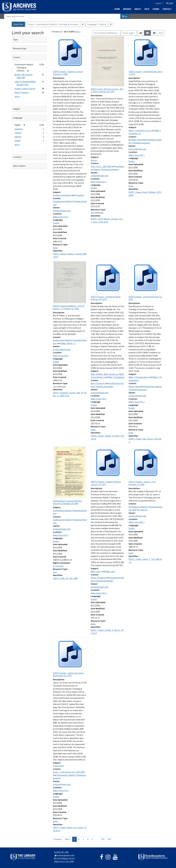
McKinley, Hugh (135, 140)
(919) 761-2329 (61, 852)
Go (125, 16)
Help (147, 9)
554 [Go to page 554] (109, 839)
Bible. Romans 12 (111, 374)
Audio (55, 248)
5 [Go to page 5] (92, 839)
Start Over (18, 24)
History (94, 160)
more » (17, 96)
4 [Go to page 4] (88, 839)
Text (93, 213)
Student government (62, 195)
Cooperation (58, 766)
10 (128, 33)
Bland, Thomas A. (22, 92)
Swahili (17, 141)
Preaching (79, 195)
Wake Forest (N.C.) (61, 217)
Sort (105, 33)
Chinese (18, 133)
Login (170, 3)
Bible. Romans (97, 374)
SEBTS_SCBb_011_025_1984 (65, 578)
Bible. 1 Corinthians (137, 131)
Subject (17, 109)
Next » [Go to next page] (68, 839)
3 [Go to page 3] (83, 839)
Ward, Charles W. (98, 383)
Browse (127, 9)
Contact (167, 9)
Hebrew (18, 137)
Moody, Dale (134, 387)
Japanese (19, 129)
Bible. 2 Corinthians (116, 377)
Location (17, 157)
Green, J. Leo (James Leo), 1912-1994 (69, 772)
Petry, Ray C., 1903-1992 (101, 166)
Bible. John (110, 572)
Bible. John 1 (96, 572)
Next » (78, 32)
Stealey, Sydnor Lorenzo (25, 89)
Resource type (20, 48)
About (138, 9)
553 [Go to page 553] (103, 839)
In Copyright (58, 566)
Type (15, 39)
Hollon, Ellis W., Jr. (68, 343)
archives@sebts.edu (62, 211)
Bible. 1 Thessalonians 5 (139, 377)
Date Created (19, 166)
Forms (156, 9)
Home (117, 9)
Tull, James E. (142, 510)
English (159, 3)
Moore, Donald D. (98, 578)
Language (18, 118)
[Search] (62, 16)
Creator (17, 57)
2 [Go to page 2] (79, 839)
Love (148, 131)
